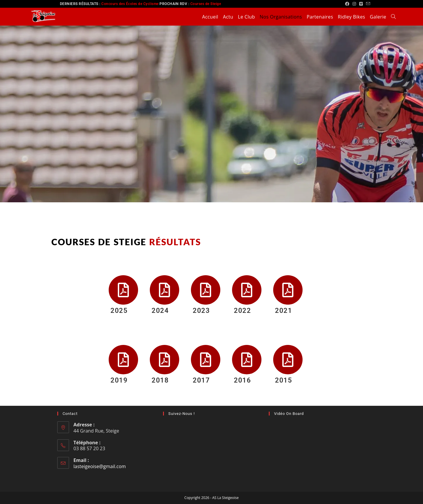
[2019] (123, 360)
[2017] (206, 360)
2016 (242, 380)
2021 (283, 311)
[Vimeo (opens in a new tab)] (361, 4)
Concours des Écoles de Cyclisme (130, 4)
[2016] (247, 360)
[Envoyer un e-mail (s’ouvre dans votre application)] (367, 4)
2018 (160, 380)
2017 (201, 380)
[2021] (288, 290)
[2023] (206, 290)
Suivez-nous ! (182, 414)
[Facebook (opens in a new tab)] (347, 4)
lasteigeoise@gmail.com (100, 466)
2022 (242, 311)
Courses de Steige (206, 4)
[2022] (247, 290)
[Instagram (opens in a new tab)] (354, 4)
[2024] (164, 290)
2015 (283, 380)
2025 (119, 311)
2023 (201, 311)
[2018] (164, 360)
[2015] (288, 360)
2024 (160, 311)
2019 (119, 380)
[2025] (123, 290)
